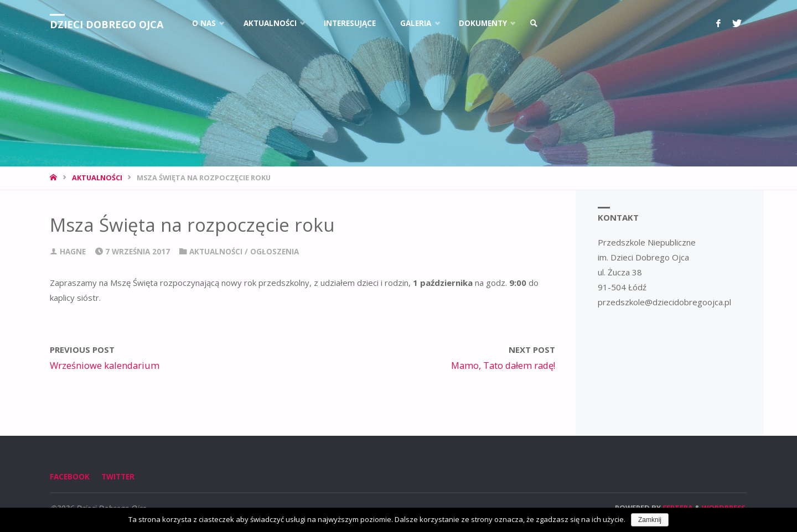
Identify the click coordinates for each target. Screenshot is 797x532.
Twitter (118, 477)
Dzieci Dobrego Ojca (107, 24)
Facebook (70, 477)
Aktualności (97, 178)
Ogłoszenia (275, 252)
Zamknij (650, 520)
